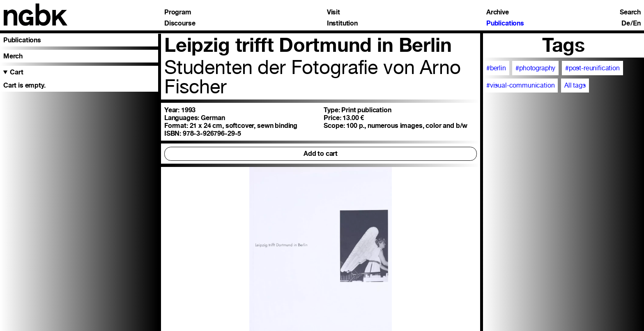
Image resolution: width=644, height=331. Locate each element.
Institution (342, 23)
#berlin (496, 68)
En (637, 23)
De (626, 23)
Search (630, 12)
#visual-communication (521, 85)
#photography (535, 68)
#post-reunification (592, 68)
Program (178, 12)
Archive (498, 12)
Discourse (180, 23)
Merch (13, 56)
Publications (505, 23)
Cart (16, 72)
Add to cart (321, 154)
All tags (575, 85)
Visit (333, 12)
